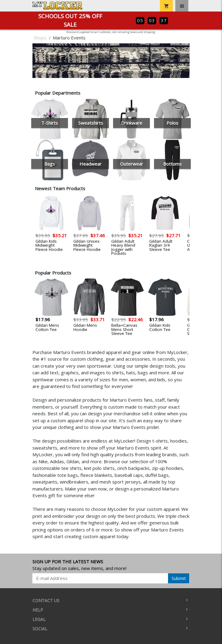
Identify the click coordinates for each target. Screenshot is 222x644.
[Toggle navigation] (182, 6)
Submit (179, 578)
